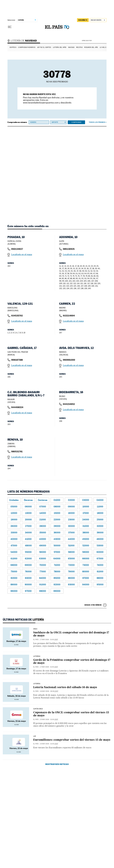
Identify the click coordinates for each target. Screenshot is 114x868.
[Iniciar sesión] (98, 20)
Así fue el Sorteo (44, 47)
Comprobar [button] (76, 122)
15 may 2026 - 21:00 (49, 719)
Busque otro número (93, 605)
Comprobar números (27, 47)
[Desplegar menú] (10, 27)
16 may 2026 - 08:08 (49, 691)
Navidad (71, 47)
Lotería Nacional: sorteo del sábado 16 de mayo (65, 687)
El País (36, 640)
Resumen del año (91, 47)
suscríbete (83, 20)
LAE (35, 736)
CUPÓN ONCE (38, 709)
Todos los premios (97, 122)
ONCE (35, 629)
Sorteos (13, 47)
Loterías (37, 656)
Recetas (79, 47)
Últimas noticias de (23, 620)
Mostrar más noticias (57, 764)
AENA (99, 41)
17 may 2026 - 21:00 (49, 640)
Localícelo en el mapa (22, 254)
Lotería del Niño (60, 47)
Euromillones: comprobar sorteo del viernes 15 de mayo (72, 740)
